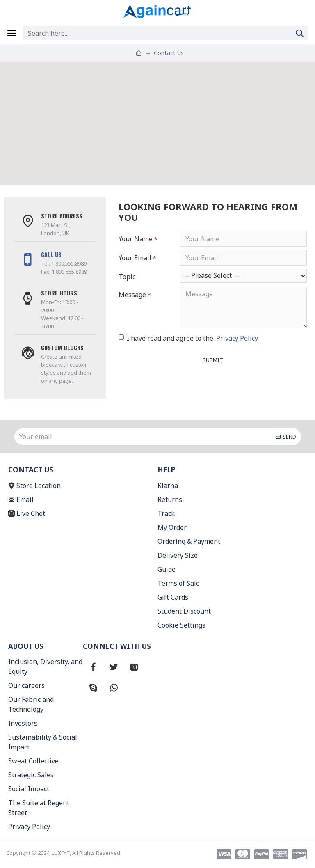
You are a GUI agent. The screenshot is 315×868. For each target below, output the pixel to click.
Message (132, 295)
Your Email (135, 258)
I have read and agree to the (189, 338)
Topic (127, 277)
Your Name (136, 239)
